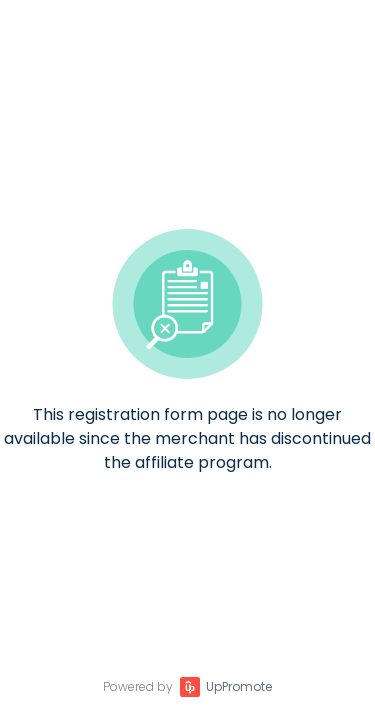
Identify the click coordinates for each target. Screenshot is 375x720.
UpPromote (239, 686)
